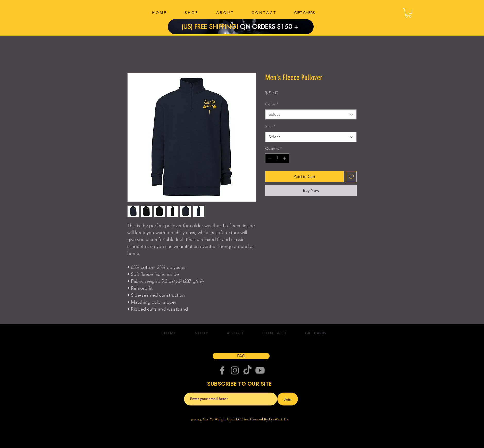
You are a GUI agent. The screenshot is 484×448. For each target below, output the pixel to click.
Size (270, 126)
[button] (408, 13)
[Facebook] (222, 370)
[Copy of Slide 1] (238, 23)
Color (272, 104)
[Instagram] (235, 370)
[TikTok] (247, 370)
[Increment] (285, 158)
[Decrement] (269, 158)
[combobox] (311, 114)
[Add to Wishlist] (351, 177)
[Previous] (180, 27)
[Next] (301, 27)
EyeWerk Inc (279, 419)
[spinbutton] (277, 158)
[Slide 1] (244, 23)
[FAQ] (241, 356)
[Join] (288, 399)
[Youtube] (260, 370)
